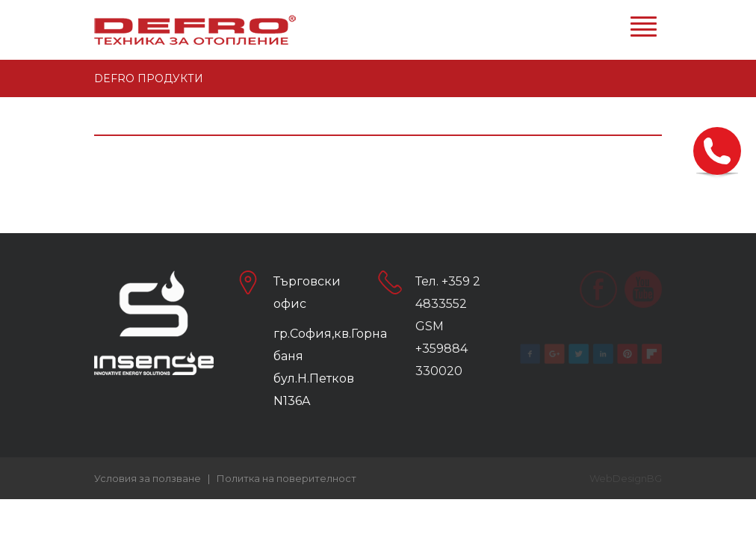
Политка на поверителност (286, 478)
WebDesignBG (626, 478)
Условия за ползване (148, 478)
